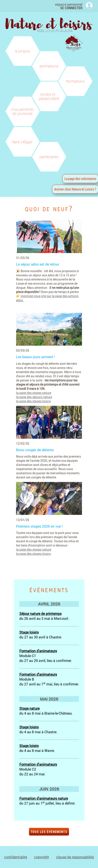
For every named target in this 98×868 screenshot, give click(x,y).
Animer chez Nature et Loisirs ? (75, 189)
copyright (42, 857)
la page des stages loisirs (33, 401)
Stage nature (29, 708)
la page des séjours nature (34, 397)
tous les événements (49, 832)
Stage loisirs (29, 632)
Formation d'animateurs (38, 651)
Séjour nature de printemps (40, 614)
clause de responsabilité (75, 857)
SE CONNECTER (71, 8)
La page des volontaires (80, 179)
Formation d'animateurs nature (44, 798)
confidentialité (16, 857)
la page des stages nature (34, 393)
